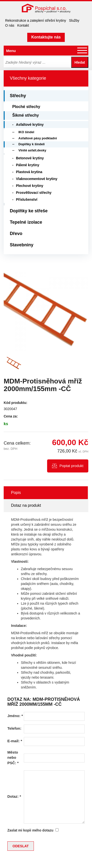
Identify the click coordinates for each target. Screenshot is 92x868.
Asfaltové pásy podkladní (38, 138)
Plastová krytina (29, 172)
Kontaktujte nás (46, 37)
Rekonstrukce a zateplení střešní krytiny (36, 20)
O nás (10, 25)
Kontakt (23, 25)
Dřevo (16, 234)
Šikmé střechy (26, 115)
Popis (16, 493)
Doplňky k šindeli (32, 144)
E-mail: (15, 741)
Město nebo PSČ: (13, 758)
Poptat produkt (71, 466)
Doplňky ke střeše (29, 211)
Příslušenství (27, 199)
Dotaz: (14, 796)
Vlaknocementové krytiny (37, 179)
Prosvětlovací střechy (34, 193)
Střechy (18, 96)
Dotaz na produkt (26, 505)
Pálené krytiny (28, 165)
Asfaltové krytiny (30, 125)
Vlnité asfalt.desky (32, 150)
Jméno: (15, 716)
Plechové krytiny (30, 186)
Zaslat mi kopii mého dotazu (30, 830)
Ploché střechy (26, 107)
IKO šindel (26, 132)
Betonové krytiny (30, 158)
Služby (74, 20)
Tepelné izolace (26, 222)
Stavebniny (22, 245)
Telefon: (14, 728)
